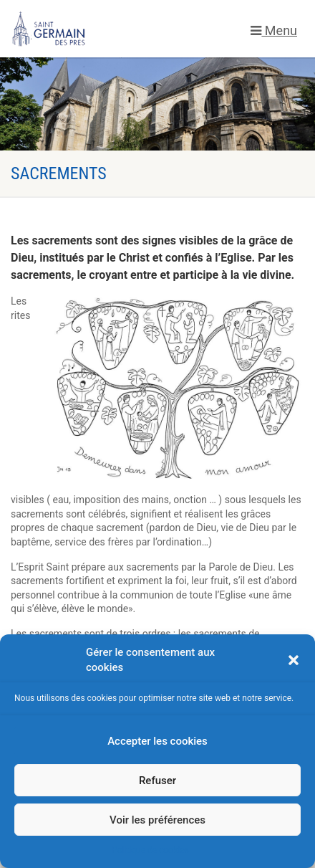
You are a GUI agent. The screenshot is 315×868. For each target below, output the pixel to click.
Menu (274, 30)
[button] (294, 660)
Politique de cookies (150, 850)
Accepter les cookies (157, 741)
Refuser (157, 781)
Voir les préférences (157, 820)
